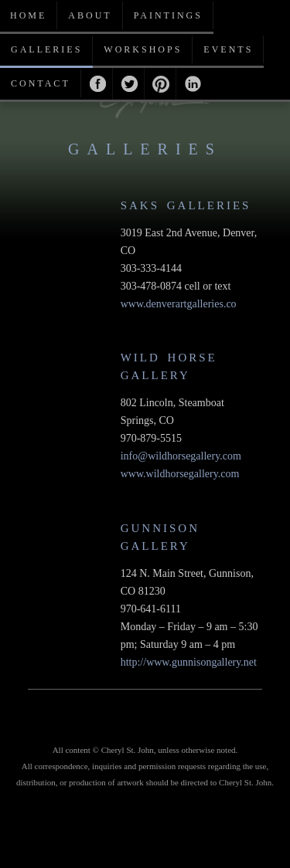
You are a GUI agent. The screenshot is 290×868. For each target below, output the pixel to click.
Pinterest (160, 84)
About (90, 15)
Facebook (97, 84)
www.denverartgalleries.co (179, 304)
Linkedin (192, 84)
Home (28, 15)
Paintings (168, 15)
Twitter (129, 84)
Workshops (143, 49)
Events (228, 49)
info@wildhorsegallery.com (181, 456)
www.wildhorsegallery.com (180, 474)
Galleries (46, 49)
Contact (41, 83)
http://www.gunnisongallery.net (189, 662)
